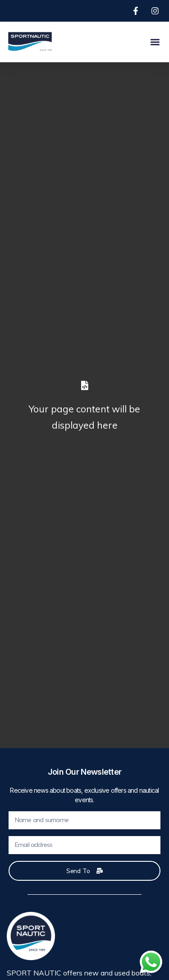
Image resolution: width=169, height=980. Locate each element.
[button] (155, 42)
